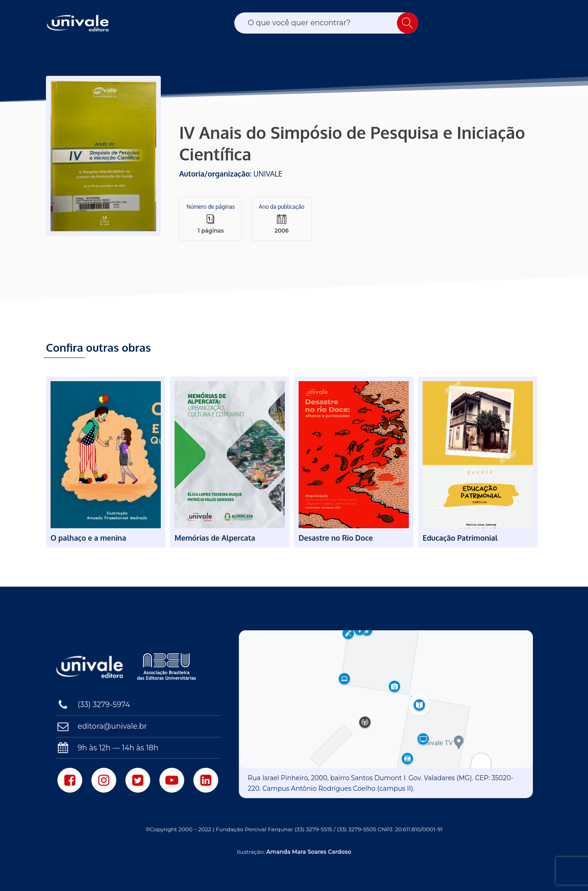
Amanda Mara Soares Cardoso (309, 852)
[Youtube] (172, 780)
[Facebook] (70, 780)
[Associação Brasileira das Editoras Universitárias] (168, 667)
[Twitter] (138, 780)
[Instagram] (104, 780)
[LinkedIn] (206, 780)
